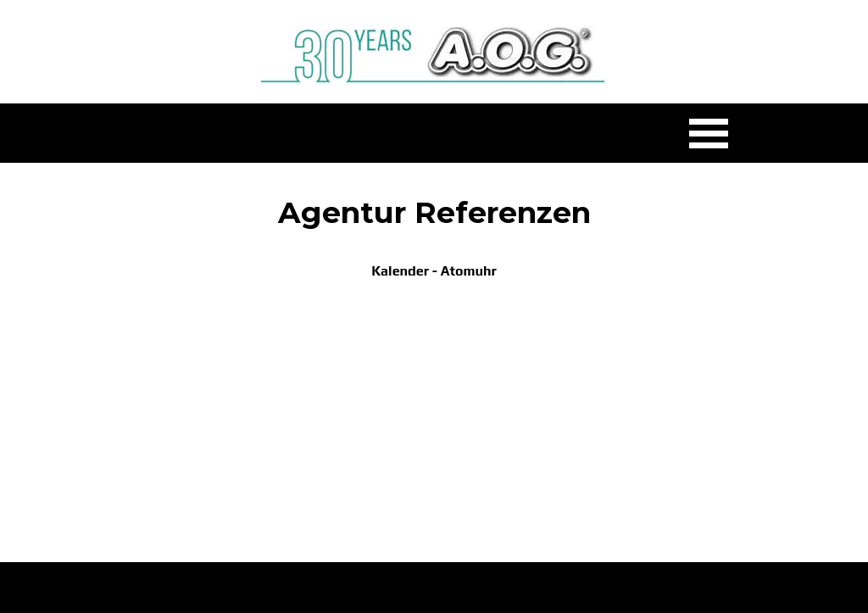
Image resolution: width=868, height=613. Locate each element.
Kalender (400, 271)
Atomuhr (469, 271)
